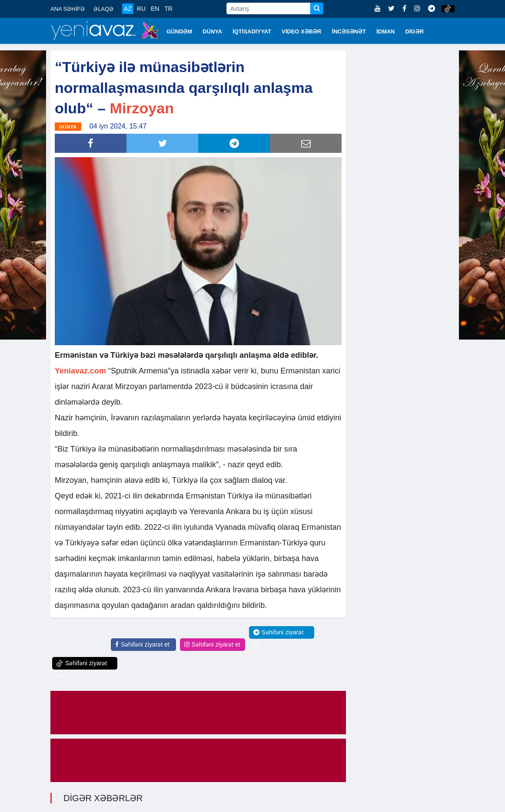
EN (155, 9)
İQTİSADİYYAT (252, 31)
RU (141, 9)
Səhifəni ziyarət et (142, 644)
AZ (128, 9)
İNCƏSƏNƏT (349, 31)
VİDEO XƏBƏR (302, 31)
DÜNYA (212, 31)
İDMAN (386, 31)
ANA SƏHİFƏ (68, 9)
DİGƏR (415, 31)
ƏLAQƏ (103, 9)
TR (168, 9)
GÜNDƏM (179, 31)
